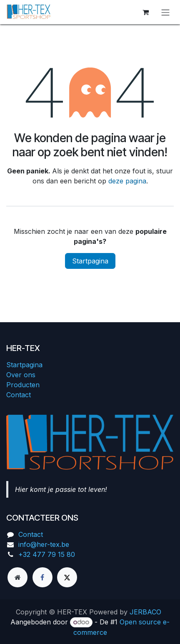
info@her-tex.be (44, 544)
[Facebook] (42, 577)
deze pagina (127, 181)
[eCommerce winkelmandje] (145, 12)
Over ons (21, 375)
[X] (67, 577)
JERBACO (145, 612)
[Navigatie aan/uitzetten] (165, 12)
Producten (23, 385)
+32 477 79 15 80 (47, 554)
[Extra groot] (17, 577)
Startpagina (90, 261)
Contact (19, 395)
